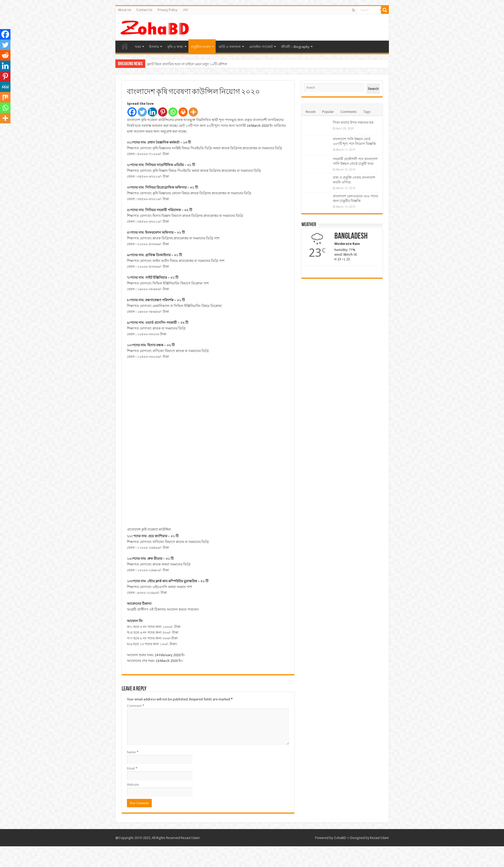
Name (133, 773)
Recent (311, 112)
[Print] (183, 112)
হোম (185, 10)
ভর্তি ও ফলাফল (230, 47)
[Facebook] (132, 112)
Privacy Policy (167, 10)
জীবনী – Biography (295, 47)
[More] (193, 112)
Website (133, 805)
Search (373, 89)
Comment (136, 726)
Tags (367, 112)
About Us (125, 10)
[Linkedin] (152, 112)
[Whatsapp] (173, 112)
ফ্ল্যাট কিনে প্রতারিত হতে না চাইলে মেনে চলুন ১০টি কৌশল (187, 64)
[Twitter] (142, 112)
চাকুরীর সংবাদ (201, 47)
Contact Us (144, 10)
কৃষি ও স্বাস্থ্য (175, 47)
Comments (349, 112)
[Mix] (5, 97)
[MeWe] (5, 87)
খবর (138, 47)
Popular (328, 112)
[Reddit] (5, 55)
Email (132, 789)
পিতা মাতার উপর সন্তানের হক (353, 122)
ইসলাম (154, 47)
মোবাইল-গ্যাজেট (261, 47)
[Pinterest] (163, 112)
